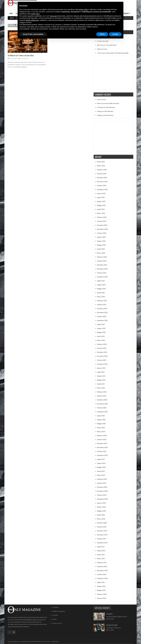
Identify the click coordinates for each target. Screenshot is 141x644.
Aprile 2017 (101, 555)
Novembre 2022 (102, 313)
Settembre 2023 (102, 277)
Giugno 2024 (101, 241)
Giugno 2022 (101, 328)
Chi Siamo (56, 607)
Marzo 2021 (101, 388)
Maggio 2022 (101, 332)
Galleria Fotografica (59, 611)
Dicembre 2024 (102, 225)
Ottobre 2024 (102, 233)
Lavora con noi (57, 623)
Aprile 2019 (101, 471)
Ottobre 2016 (102, 574)
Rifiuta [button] (102, 34)
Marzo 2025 (101, 213)
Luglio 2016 (101, 582)
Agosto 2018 (101, 503)
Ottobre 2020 (102, 408)
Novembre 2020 (102, 404)
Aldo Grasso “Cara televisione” (107, 45)
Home (11, 13)
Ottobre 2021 (102, 360)
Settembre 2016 (102, 578)
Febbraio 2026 (102, 170)
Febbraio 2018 (102, 523)
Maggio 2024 (101, 245)
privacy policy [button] (83, 9)
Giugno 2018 (101, 507)
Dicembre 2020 (102, 400)
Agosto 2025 (101, 193)
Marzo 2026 (101, 166)
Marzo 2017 (101, 559)
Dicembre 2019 (102, 443)
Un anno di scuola (103, 41)
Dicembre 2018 (102, 487)
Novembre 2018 (102, 491)
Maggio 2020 (101, 424)
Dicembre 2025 (102, 178)
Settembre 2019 (102, 455)
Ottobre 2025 (102, 186)
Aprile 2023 (101, 293)
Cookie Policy (55, 642)
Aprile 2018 (101, 515)
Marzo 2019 (101, 475)
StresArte (109, 614)
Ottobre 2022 (102, 316)
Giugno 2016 (101, 586)
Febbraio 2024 (102, 257)
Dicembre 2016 (102, 567)
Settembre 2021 (102, 364)
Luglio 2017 (101, 547)
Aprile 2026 (101, 162)
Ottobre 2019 (102, 451)
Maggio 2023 (101, 289)
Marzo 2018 (101, 519)
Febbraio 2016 (102, 594)
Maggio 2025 (101, 205)
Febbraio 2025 (102, 217)
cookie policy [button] (35, 14)
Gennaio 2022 (102, 348)
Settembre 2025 (102, 189)
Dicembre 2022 (102, 309)
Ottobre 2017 (102, 539)
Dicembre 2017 (102, 531)
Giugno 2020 (101, 420)
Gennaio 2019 (102, 483)
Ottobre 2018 (102, 495)
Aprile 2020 (101, 428)
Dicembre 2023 (102, 265)
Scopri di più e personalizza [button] (33, 34)
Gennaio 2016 (102, 598)
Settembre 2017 (102, 543)
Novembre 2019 (102, 447)
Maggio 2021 (101, 380)
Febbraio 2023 (102, 301)
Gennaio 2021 (102, 396)
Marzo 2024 (101, 253)
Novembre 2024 (102, 229)
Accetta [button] (115, 34)
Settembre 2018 (102, 499)
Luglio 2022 (101, 324)
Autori (54, 619)
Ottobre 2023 (102, 273)
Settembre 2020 (102, 412)
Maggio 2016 (101, 590)
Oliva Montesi (110, 107)
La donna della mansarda (111, 103)
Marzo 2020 (101, 432)
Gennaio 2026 (102, 174)
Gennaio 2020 (102, 440)
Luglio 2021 (101, 372)
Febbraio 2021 (102, 392)
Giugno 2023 (101, 285)
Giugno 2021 (101, 376)
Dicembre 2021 (102, 352)
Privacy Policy (46, 642)
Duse (104, 99)
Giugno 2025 (101, 201)
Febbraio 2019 (102, 479)
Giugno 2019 (101, 463)
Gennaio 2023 (102, 305)
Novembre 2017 (102, 535)
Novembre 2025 (102, 182)
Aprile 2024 (101, 249)
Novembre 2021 (102, 356)
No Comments (24, 58)
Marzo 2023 (101, 297)
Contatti (55, 615)
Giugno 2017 (101, 551)
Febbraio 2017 (102, 563)
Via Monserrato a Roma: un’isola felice (21, 55)
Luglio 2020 (101, 416)
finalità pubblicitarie (32, 20)
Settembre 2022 (102, 320)
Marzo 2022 (101, 340)
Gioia (99, 99)
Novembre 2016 (102, 570)
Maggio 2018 (101, 511)
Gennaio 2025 (102, 221)
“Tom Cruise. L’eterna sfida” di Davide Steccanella (113, 53)
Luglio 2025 (101, 197)
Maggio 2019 (101, 467)
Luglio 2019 (101, 459)
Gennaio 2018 (102, 527)
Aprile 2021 (101, 384)
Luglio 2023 (101, 281)
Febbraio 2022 (102, 344)
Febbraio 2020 (102, 436)
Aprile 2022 (101, 336)
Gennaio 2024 (102, 261)
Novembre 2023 (102, 269)
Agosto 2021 (101, 368)
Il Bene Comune (102, 49)
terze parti (54, 16)
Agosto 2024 (101, 237)
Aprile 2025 (101, 209)
